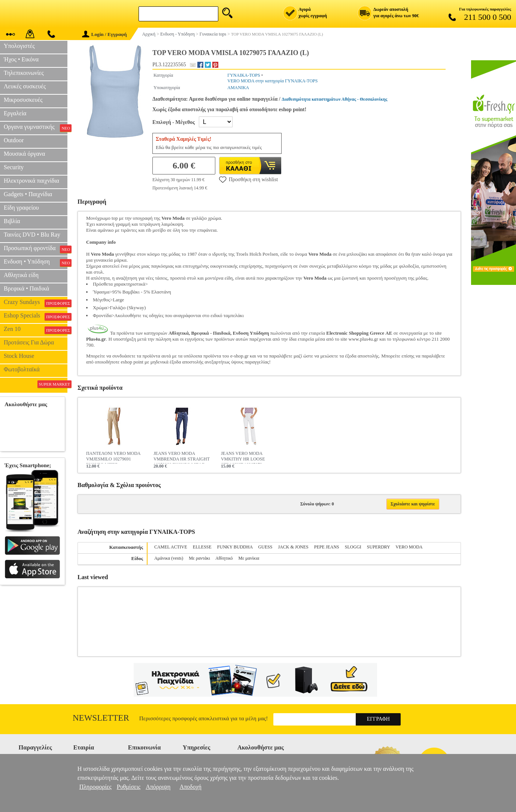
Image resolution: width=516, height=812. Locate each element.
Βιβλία (12, 221)
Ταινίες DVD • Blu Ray (32, 235)
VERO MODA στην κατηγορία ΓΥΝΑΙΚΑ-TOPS (272, 81)
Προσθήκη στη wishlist (248, 179)
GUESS (265, 547)
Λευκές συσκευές (25, 86)
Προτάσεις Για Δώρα (29, 342)
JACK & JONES (293, 547)
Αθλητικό (224, 558)
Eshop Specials (36, 316)
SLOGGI (353, 547)
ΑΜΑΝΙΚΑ (238, 88)
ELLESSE (202, 547)
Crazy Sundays (36, 303)
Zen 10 (36, 330)
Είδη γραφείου (21, 208)
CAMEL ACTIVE (171, 547)
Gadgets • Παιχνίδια (28, 194)
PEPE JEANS (327, 547)
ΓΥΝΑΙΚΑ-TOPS (244, 75)
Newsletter (101, 718)
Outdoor (14, 140)
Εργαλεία (15, 113)
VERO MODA (409, 547)
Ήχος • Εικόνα (21, 59)
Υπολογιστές (19, 46)
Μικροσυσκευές (23, 100)
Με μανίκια (249, 558)
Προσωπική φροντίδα (36, 249)
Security (14, 167)
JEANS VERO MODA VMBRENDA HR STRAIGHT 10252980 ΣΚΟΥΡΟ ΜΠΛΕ (182, 457)
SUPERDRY (379, 547)
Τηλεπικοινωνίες (24, 73)
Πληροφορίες (95, 787)
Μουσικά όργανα (24, 154)
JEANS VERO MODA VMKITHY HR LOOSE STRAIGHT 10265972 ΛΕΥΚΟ (243, 457)
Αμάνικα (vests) (169, 558)
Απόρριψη (158, 787)
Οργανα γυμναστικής (36, 128)
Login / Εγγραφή (104, 34)
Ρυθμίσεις (129, 787)
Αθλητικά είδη (21, 275)
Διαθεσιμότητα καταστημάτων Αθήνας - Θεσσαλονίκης (334, 99)
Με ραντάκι (199, 558)
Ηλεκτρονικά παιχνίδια (31, 181)
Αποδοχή (190, 787)
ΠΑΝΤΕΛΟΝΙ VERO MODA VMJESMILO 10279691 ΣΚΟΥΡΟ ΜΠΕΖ (113, 457)
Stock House (19, 356)
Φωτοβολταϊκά (22, 369)
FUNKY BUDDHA (235, 547)
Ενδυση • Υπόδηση (36, 262)
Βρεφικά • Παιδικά (26, 288)
